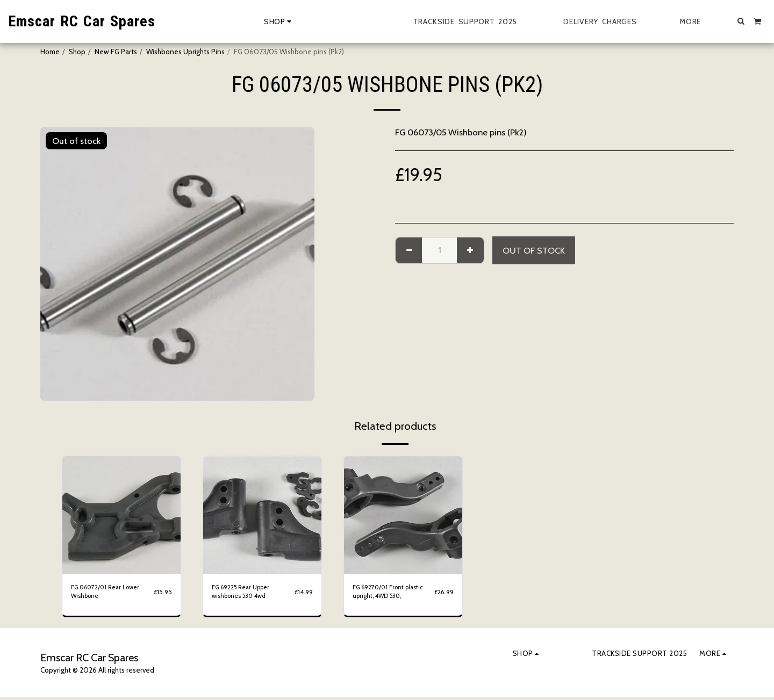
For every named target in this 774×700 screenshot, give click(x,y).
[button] (741, 21)
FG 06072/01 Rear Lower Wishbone (111, 593)
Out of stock (534, 250)
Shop (77, 52)
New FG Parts (116, 52)
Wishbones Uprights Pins (185, 52)
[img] (121, 515)
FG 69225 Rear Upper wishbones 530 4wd (246, 593)
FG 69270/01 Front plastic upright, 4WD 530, (384, 594)
